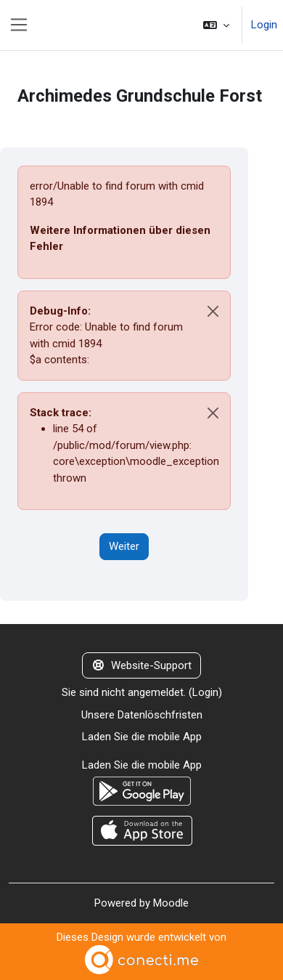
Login (264, 25)
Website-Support (141, 665)
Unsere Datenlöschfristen (142, 715)
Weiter (124, 546)
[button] (216, 25)
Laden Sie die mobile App (142, 737)
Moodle (171, 903)
